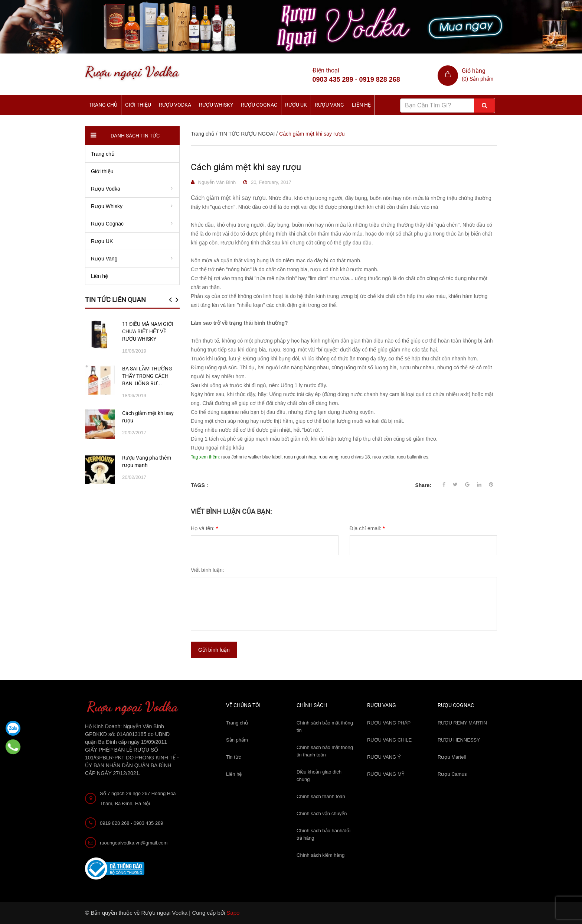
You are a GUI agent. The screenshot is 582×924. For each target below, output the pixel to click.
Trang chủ (237, 723)
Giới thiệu (138, 105)
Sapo (233, 913)
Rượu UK (296, 105)
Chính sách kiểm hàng (321, 855)
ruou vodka (383, 457)
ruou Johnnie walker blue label (251, 457)
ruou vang (328, 457)
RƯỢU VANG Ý (384, 757)
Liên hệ (361, 105)
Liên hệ (234, 774)
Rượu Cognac (259, 105)
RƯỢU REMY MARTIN (462, 723)
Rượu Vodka (175, 105)
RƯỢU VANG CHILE (389, 740)
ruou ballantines (413, 457)
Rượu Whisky (216, 105)
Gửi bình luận (214, 650)
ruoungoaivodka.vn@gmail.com (134, 843)
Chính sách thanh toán (321, 796)
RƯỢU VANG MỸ (386, 774)
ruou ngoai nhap (300, 457)
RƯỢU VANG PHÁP (389, 723)
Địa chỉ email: (367, 528)
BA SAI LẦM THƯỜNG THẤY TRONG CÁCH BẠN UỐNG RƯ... (147, 376)
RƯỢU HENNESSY (459, 740)
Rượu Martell (452, 757)
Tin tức (233, 757)
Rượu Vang (329, 105)
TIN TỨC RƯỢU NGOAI (247, 134)
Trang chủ (103, 105)
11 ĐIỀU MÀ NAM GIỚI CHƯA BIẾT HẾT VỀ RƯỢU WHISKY (148, 331)
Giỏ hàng (474, 71)
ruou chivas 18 (355, 457)
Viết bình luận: (207, 570)
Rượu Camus (452, 774)
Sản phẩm (237, 740)
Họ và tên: (204, 528)
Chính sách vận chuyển (322, 813)
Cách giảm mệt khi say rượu (246, 167)
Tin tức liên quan (115, 300)
